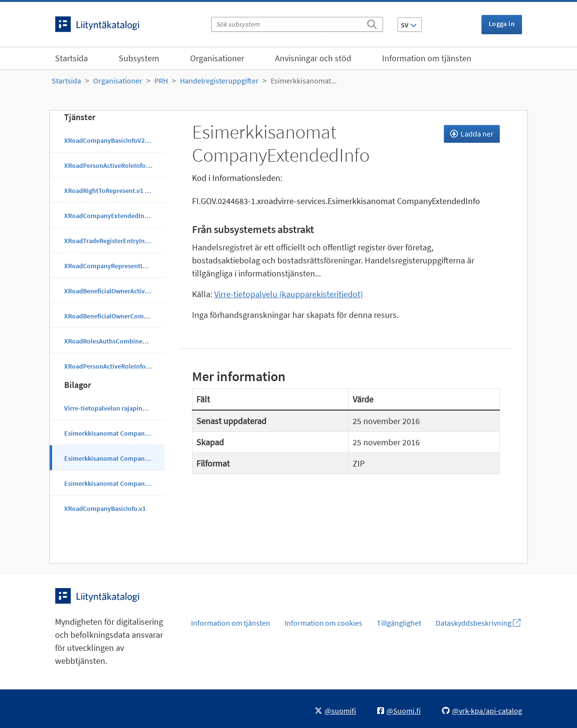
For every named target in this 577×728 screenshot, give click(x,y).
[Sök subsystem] (297, 24)
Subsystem (139, 58)
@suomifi (335, 711)
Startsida (71, 58)
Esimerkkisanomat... (304, 81)
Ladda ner (472, 134)
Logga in (502, 24)
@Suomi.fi (399, 711)
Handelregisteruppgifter (219, 81)
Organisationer (217, 58)
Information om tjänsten (427, 58)
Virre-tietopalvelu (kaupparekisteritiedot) (288, 294)
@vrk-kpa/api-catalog (482, 711)
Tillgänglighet (399, 623)
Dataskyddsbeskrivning (478, 623)
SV (409, 25)
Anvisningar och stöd (313, 58)
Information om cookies (323, 623)
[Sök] (372, 23)
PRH (161, 81)
